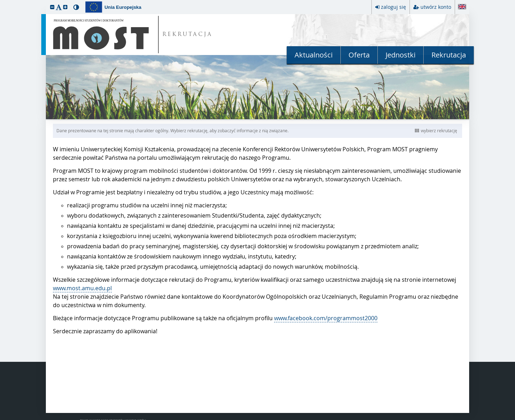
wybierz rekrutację (436, 130)
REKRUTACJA (187, 35)
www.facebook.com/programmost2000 (326, 318)
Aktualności (314, 55)
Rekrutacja (449, 55)
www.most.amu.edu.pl (82, 288)
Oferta (359, 55)
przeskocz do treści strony (2, 2)
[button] (52, 7)
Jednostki (401, 55)
